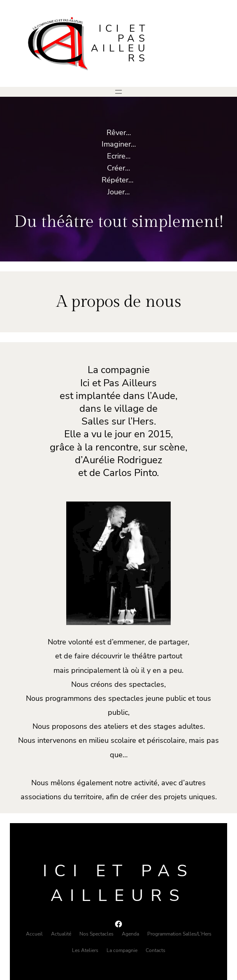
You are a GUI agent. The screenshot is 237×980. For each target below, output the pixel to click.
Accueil (34, 934)
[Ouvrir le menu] (118, 92)
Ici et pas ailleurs (120, 43)
